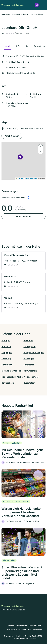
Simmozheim (8, 383)
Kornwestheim (30, 371)
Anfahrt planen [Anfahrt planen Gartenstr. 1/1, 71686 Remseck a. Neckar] (12, 136)
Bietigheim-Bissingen (34, 353)
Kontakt (11, 626)
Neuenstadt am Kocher (12, 377)
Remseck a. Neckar (20, 14)
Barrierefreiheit (35, 626)
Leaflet (19, 179)
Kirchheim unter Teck (12, 371)
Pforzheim (6, 347)
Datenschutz (22, 626)
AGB (29, 629)
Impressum (38, 629)
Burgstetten (29, 383)
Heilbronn (28, 340)
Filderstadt (29, 365)
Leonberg (6, 359)
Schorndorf (7, 365)
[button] (37, 5)
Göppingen (7, 353)
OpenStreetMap (31, 179)
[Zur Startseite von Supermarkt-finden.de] (13, 5)
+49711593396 (13, 62)
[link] (23, 261)
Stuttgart (6, 340)
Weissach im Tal (31, 377)
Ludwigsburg (30, 347)
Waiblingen (29, 359)
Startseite (6, 14)
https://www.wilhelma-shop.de (20, 73)
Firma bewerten (24, 216)
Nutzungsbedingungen (16, 629)
